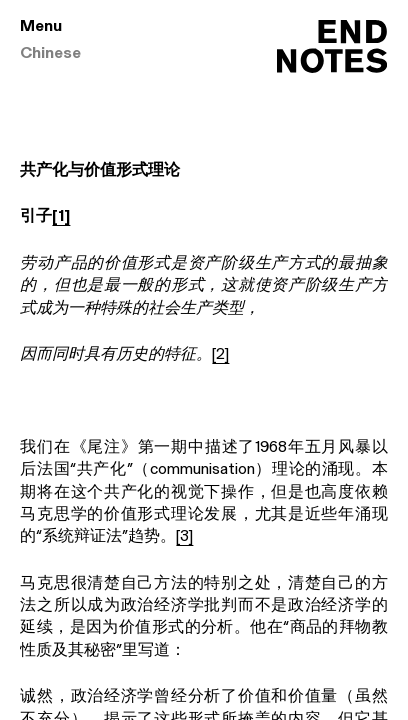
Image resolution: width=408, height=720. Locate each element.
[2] (220, 355)
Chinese (50, 54)
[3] (184, 537)
